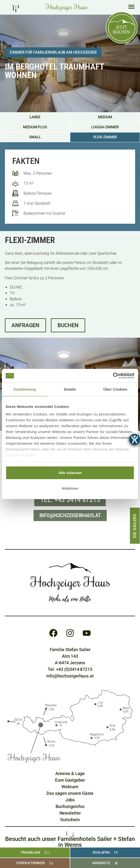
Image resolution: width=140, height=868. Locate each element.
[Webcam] (70, 787)
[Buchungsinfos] (70, 806)
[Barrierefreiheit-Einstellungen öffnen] (135, 439)
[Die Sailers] (135, 526)
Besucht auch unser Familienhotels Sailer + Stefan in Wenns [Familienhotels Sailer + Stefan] (70, 842)
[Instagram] (70, 633)
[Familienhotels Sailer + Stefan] (70, 833)
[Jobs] (70, 800)
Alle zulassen (70, 473)
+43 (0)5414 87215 (74, 669)
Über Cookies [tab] (115, 389)
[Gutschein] (70, 820)
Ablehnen (70, 488)
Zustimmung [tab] (25, 389)
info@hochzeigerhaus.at (70, 676)
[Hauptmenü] (131, 7)
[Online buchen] (122, 28)
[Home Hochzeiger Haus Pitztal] (67, 7)
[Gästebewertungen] (70, 793)
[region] (70, 429)
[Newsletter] (70, 813)
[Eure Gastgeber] (70, 780)
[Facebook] (53, 633)
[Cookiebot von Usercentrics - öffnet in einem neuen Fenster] (113, 376)
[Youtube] (87, 633)
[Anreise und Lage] (70, 773)
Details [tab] (70, 389)
